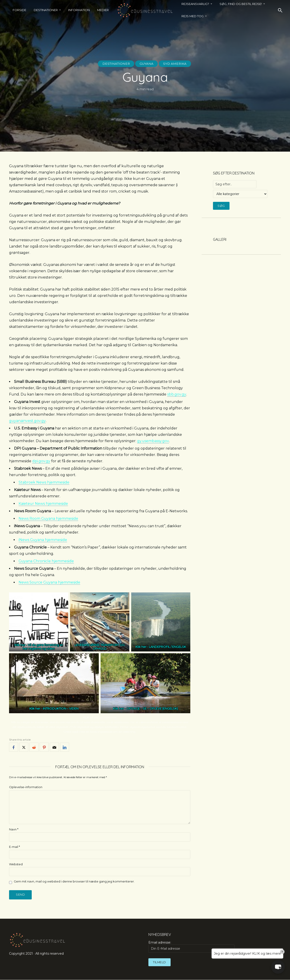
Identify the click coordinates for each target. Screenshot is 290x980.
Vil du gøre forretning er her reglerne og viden (43, 647)
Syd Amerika (176, 64)
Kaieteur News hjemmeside (43, 504)
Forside (19, 10)
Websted (16, 864)
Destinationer (46, 10)
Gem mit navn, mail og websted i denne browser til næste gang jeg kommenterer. (74, 881)
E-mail (14, 847)
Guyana (147, 64)
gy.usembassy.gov (153, 441)
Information (79, 10)
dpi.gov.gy (41, 461)
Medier (103, 10)
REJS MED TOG (193, 16)
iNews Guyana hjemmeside (43, 540)
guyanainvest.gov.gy (27, 421)
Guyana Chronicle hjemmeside (46, 561)
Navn (14, 829)
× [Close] (282, 952)
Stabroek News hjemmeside (44, 482)
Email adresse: (191, 947)
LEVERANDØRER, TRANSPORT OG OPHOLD (100, 647)
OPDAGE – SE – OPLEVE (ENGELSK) (152, 708)
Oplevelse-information (26, 787)
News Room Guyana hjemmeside (49, 519)
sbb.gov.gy (177, 394)
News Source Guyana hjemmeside (50, 582)
